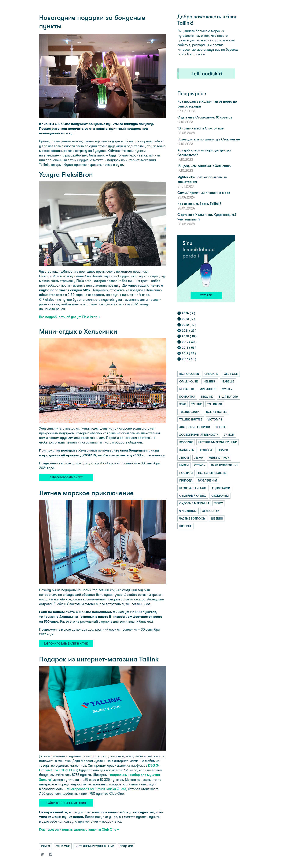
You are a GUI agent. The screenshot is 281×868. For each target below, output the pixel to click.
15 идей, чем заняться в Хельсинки (204, 166)
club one (63, 846)
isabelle (228, 381)
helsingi (210, 381)
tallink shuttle (191, 419)
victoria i (215, 419)
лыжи (199, 458)
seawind (207, 397)
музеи (184, 465)
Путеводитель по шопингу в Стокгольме (209, 139)
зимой (229, 435)
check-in (211, 374)
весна (221, 427)
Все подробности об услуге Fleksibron (68, 317)
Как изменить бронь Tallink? (199, 204)
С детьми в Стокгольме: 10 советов (205, 117)
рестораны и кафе (193, 488)
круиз (45, 846)
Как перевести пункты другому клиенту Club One (78, 829)
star (183, 404)
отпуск (200, 465)
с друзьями (221, 488)
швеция (217, 518)
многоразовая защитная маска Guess (96, 789)
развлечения (208, 480)
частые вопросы (192, 518)
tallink (197, 404)
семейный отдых (193, 496)
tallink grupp (190, 412)
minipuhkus (208, 389)
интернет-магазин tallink (95, 846)
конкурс (207, 450)
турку (219, 503)
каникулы (187, 450)
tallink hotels (217, 412)
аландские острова (195, 427)
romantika (187, 397)
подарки (126, 846)
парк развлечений (225, 465)
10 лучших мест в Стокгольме (200, 128)
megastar (187, 389)
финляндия (188, 511)
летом (184, 458)
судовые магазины (194, 503)
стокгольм (220, 496)
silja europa (228, 397)
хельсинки (211, 511)
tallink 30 (215, 404)
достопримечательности (199, 435)
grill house (189, 381)
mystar (227, 389)
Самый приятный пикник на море (204, 193)
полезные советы (212, 473)
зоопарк (186, 442)
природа (186, 480)
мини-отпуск (219, 458)
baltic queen (189, 374)
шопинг (185, 526)
